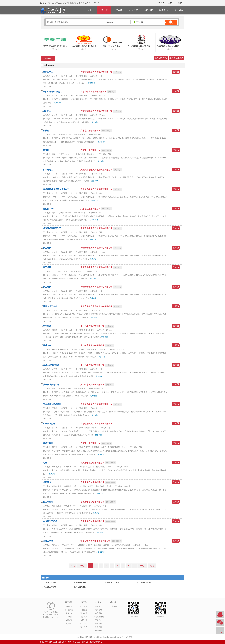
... (134, 566)
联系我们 (69, 617)
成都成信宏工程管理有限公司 (94, 92)
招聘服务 (99, 630)
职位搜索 (84, 610)
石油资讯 (163, 10)
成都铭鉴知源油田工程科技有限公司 (96, 424)
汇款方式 (99, 627)
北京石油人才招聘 (49, 583)
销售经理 (47, 326)
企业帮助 (99, 624)
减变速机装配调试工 (52, 228)
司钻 (45, 463)
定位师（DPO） (50, 209)
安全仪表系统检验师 (52, 404)
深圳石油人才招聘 (144, 583)
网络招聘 (99, 610)
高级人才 (99, 620)
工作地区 (138, 22)
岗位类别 (108, 22)
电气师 (46, 150)
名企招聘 (134, 10)
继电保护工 (48, 72)
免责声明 (69, 624)
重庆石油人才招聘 (81, 587)
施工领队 (47, 248)
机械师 (46, 131)
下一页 (142, 566)
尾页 (152, 566)
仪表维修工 (48, 170)
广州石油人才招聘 (112, 583)
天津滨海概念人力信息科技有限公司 (97, 72)
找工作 (104, 10)
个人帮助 (84, 624)
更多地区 (84, 617)
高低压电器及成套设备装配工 (56, 189)
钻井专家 (47, 346)
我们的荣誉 (69, 610)
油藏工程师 (48, 443)
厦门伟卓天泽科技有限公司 (93, 326)
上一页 (82, 566)
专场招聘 (149, 10)
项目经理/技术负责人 (53, 92)
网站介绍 (69, 606)
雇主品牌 (99, 613)
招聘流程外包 (99, 617)
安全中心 (84, 627)
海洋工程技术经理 (51, 365)
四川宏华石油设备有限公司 (93, 463)
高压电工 (47, 111)
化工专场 (178, 10)
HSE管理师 (48, 502)
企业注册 (99, 606)
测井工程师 (48, 541)
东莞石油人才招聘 (49, 587)
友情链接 (69, 620)
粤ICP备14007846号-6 (141, 637)
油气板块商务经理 (51, 385)
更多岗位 (84, 613)
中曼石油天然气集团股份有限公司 (96, 541)
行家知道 (113, 606)
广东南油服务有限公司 (91, 131)
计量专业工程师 (50, 306)
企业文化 (69, 613)
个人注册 (84, 606)
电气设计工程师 (50, 521)
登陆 (180, 3)
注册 (170, 3)
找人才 (119, 10)
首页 (89, 10)
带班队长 (47, 482)
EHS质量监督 (49, 424)
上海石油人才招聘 (81, 583)
